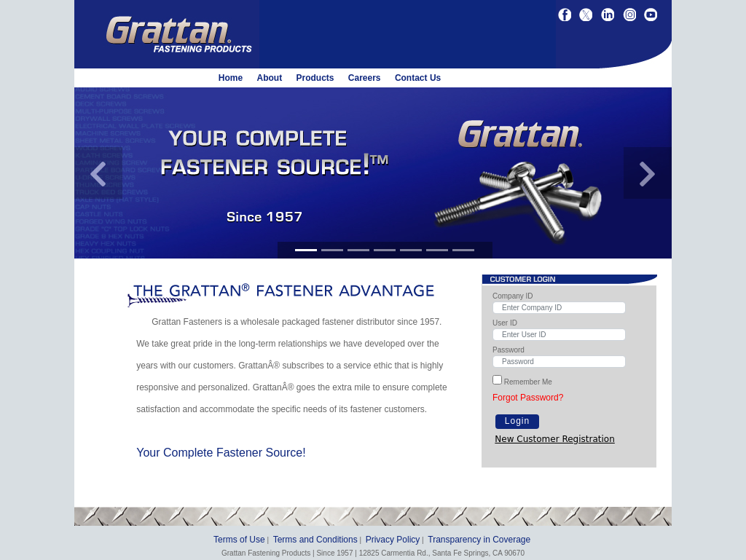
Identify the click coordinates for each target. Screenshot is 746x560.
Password (509, 350)
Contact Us (418, 78)
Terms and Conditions (315, 540)
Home (231, 78)
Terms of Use (239, 540)
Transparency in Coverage (479, 540)
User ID (505, 323)
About (269, 78)
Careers (365, 78)
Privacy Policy (393, 540)
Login (517, 421)
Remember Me (528, 382)
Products (315, 78)
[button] (98, 173)
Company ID (513, 296)
